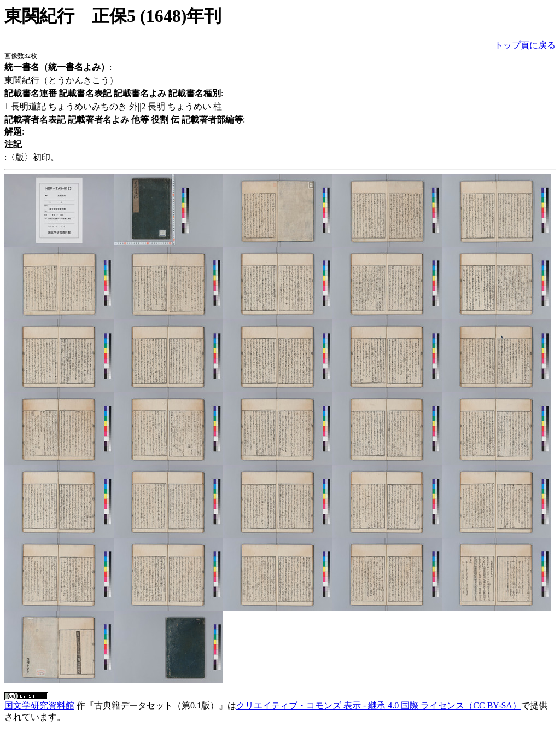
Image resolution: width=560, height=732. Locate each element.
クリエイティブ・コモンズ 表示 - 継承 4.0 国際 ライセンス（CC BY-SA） (379, 705)
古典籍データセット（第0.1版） (156, 705)
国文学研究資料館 (39, 705)
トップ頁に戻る (525, 45)
